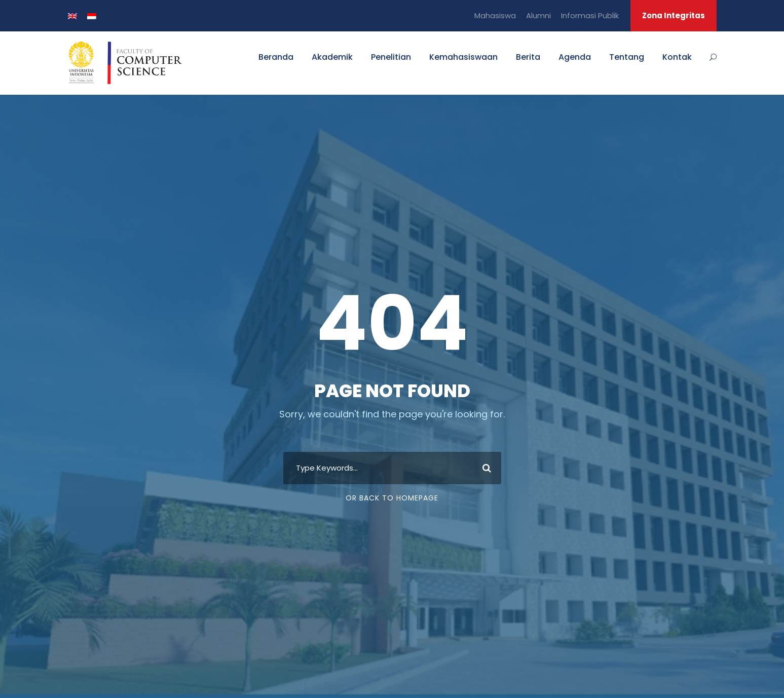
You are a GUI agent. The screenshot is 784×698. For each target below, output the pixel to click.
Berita (528, 57)
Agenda (575, 57)
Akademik (332, 57)
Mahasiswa (495, 15)
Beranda (276, 57)
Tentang (627, 57)
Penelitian (391, 57)
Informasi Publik (590, 15)
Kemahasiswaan (463, 57)
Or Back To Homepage (392, 498)
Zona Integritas (674, 15)
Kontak (677, 57)
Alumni (538, 15)
